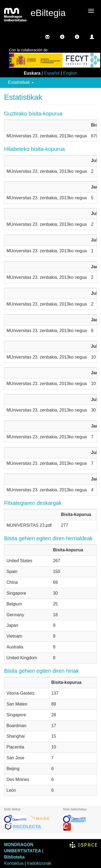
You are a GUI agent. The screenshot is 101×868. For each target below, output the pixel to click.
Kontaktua (14, 863)
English (70, 73)
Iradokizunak (39, 863)
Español (52, 73)
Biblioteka (14, 857)
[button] (62, 37)
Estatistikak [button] (21, 82)
